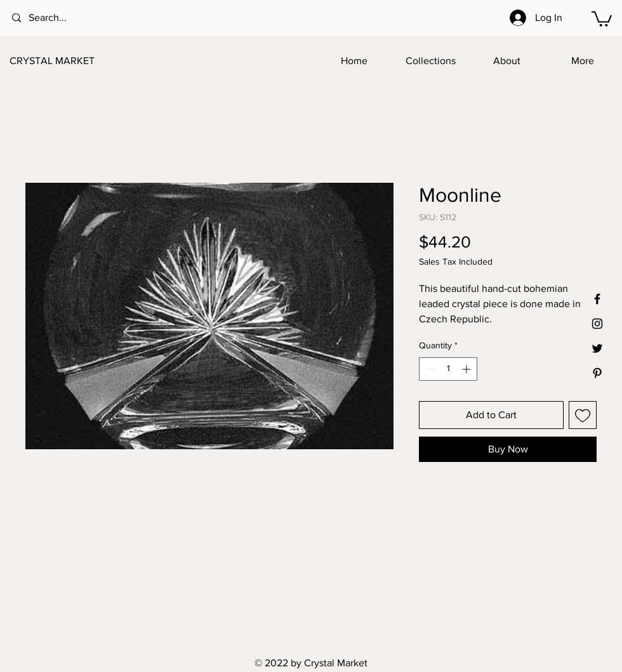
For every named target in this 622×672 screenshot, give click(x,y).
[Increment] (467, 369)
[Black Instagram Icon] (597, 324)
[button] (602, 18)
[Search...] (63, 18)
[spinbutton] (448, 369)
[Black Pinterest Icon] (597, 373)
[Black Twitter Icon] (597, 348)
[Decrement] (429, 369)
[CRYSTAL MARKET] (72, 61)
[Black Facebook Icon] (597, 299)
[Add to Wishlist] (583, 415)
